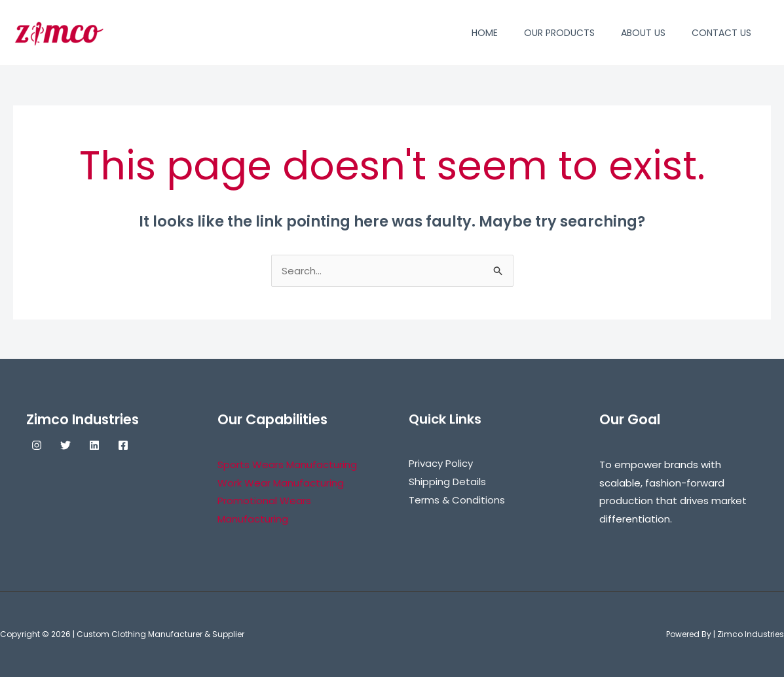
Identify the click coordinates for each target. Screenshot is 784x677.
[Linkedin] (94, 445)
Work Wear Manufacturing (281, 483)
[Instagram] (37, 445)
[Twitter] (65, 445)
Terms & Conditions (457, 500)
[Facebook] (123, 445)
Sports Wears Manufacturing (287, 465)
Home (485, 33)
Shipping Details (447, 482)
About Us (643, 33)
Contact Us (721, 33)
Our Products (559, 33)
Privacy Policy (441, 463)
